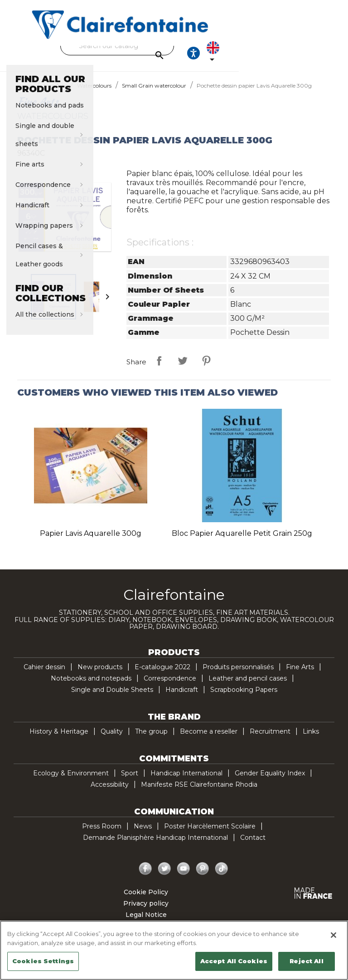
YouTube (184, 877)
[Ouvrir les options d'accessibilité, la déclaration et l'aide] (290, 57)
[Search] (172, 46)
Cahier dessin (44, 675)
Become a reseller (209, 740)
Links (311, 740)
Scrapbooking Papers (244, 698)
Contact (253, 846)
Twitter (164, 877)
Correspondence (170, 686)
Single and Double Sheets (112, 698)
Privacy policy (146, 911)
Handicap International (186, 781)
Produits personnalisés (238, 675)
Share (159, 369)
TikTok (222, 877)
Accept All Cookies (234, 961)
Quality (112, 740)
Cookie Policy (146, 900)
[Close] (333, 935)
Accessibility (110, 793)
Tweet (183, 369)
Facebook (145, 877)
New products (100, 675)
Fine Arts (300, 675)
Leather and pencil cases (248, 686)
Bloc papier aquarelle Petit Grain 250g (242, 541)
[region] (174, 950)
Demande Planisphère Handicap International (155, 846)
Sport (130, 781)
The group (151, 740)
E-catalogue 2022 (162, 675)
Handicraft (182, 698)
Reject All (306, 961)
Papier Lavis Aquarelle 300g (91, 541)
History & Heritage (59, 740)
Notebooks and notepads (91, 686)
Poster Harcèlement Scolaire (210, 834)
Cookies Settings (43, 961)
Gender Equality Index (270, 781)
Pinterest (206, 369)
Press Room (102, 834)
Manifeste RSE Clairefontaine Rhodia (199, 793)
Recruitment (270, 740)
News (143, 834)
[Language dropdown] (318, 57)
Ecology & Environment (71, 781)
